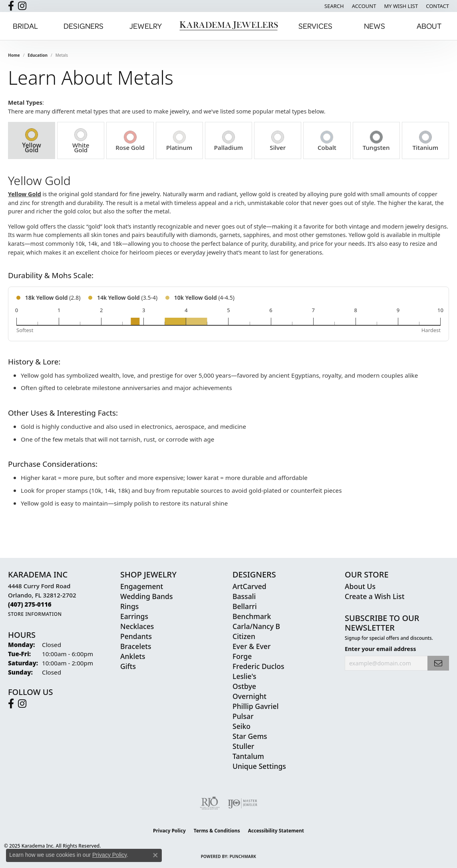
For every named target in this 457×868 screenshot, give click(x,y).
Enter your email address (380, 649)
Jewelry (146, 26)
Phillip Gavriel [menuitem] (255, 706)
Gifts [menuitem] (128, 666)
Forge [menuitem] (242, 656)
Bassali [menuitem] (244, 596)
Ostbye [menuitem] (244, 686)
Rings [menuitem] (129, 606)
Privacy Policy (169, 831)
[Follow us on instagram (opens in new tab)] (22, 6)
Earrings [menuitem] (134, 616)
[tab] (32, 140)
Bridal (25, 26)
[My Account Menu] (364, 6)
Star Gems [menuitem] (250, 736)
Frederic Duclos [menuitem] (258, 666)
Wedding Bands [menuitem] (146, 596)
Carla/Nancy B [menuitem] (256, 626)
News (375, 26)
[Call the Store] (30, 604)
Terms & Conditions (217, 831)
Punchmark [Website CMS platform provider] (243, 856)
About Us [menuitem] (360, 586)
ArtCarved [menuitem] (249, 586)
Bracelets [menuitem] (136, 646)
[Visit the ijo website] (243, 803)
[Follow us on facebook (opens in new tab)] (11, 6)
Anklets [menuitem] (133, 656)
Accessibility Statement (276, 831)
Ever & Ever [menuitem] (251, 646)
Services (315, 26)
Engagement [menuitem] (142, 586)
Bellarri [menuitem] (245, 606)
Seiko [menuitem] (241, 726)
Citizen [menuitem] (244, 636)
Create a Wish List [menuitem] (375, 596)
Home (14, 55)
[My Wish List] (401, 6)
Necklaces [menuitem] (137, 626)
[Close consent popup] (155, 855)
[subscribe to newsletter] (438, 663)
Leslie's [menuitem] (244, 676)
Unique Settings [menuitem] (259, 766)
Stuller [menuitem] (243, 746)
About (429, 26)
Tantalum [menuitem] (248, 756)
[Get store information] (35, 614)
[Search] (334, 6)
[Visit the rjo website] (210, 803)
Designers (83, 26)
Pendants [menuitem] (136, 636)
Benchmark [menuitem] (252, 616)
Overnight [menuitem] (249, 696)
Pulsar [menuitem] (243, 716)
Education (38, 55)
